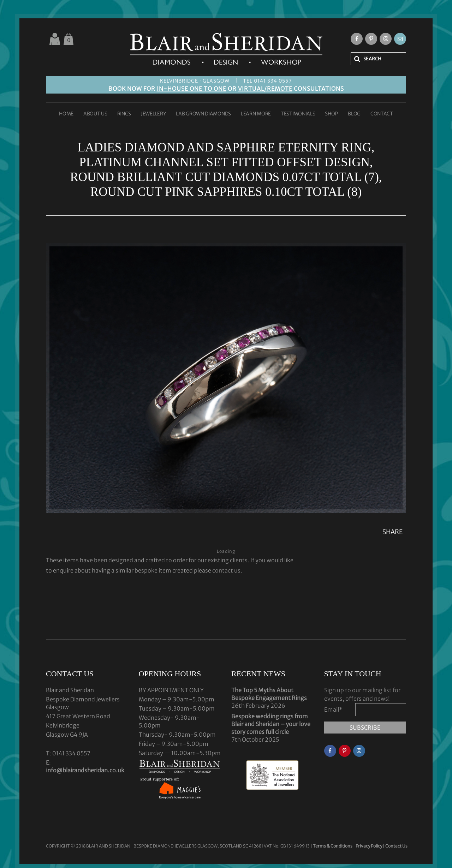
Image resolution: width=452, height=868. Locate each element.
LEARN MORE (256, 114)
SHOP (331, 114)
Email (333, 710)
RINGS (124, 114)
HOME (66, 114)
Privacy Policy (369, 846)
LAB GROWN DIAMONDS (203, 114)
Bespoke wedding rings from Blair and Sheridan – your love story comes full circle (271, 724)
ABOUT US (95, 114)
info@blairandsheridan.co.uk (85, 770)
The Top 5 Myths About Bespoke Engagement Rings (269, 694)
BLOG (354, 114)
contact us (226, 570)
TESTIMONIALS (298, 114)
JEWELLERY (153, 114)
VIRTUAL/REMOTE (265, 89)
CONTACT (382, 114)
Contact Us (396, 846)
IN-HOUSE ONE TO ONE (192, 89)
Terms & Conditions (333, 846)
